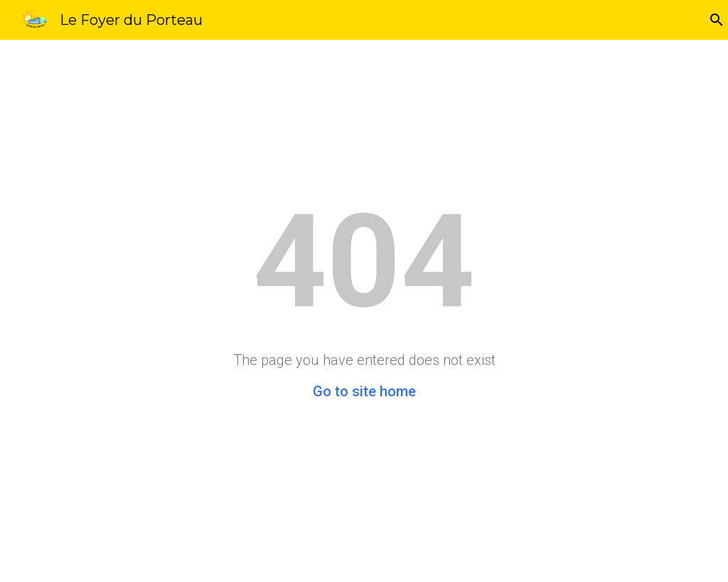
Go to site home (364, 391)
